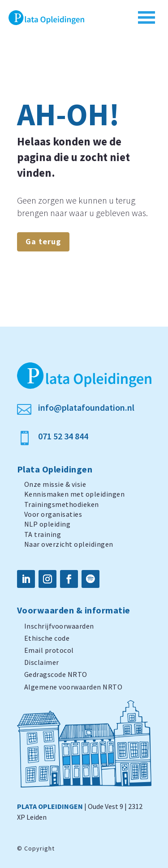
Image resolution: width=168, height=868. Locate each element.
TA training (43, 534)
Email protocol (49, 650)
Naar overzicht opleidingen (69, 544)
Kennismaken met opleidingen (75, 494)
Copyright (39, 848)
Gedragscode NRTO (56, 674)
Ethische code (47, 638)
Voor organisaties (53, 514)
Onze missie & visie (55, 484)
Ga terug (43, 241)
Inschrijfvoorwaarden (59, 626)
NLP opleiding (47, 524)
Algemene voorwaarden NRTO (73, 687)
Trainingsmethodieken (62, 504)
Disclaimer (42, 662)
